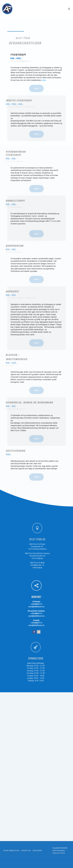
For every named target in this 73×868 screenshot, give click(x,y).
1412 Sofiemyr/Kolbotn (42, 549)
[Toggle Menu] (69, 9)
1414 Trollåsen (42, 558)
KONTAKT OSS (26, 851)
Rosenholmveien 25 (42, 555)
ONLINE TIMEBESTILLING (11, 851)
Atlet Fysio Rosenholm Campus (42, 553)
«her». (44, 80)
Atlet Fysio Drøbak (42, 562)
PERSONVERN (37, 851)
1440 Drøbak (42, 567)
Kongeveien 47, (42, 546)
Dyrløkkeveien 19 (42, 564)
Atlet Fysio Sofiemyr (42, 544)
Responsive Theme (59, 853)
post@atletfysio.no (36, 607)
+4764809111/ (36, 604)
